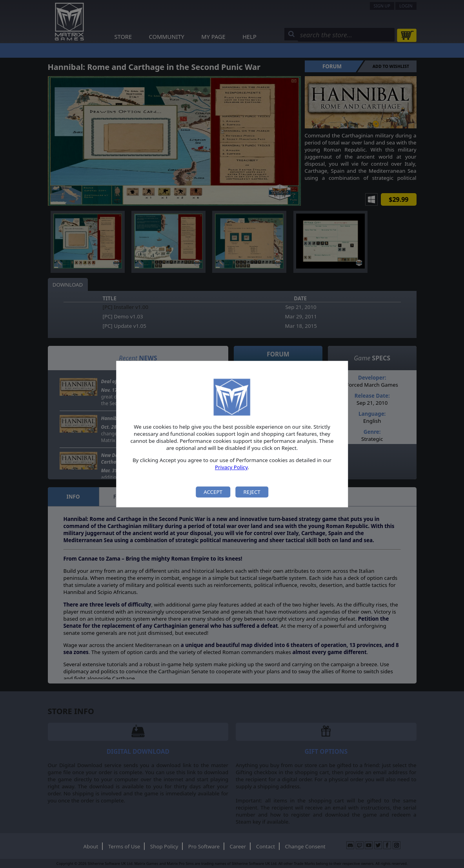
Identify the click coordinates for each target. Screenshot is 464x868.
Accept (213, 492)
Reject (252, 492)
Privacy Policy (231, 468)
